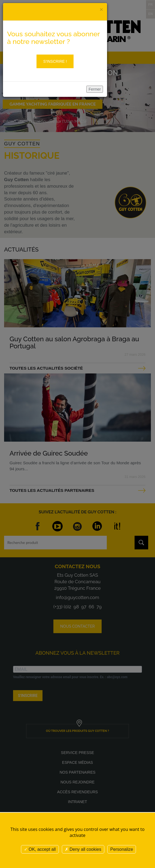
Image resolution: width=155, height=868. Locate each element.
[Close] (101, 9)
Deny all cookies (83, 849)
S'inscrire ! (55, 61)
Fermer (95, 89)
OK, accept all (40, 849)
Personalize (122, 849)
